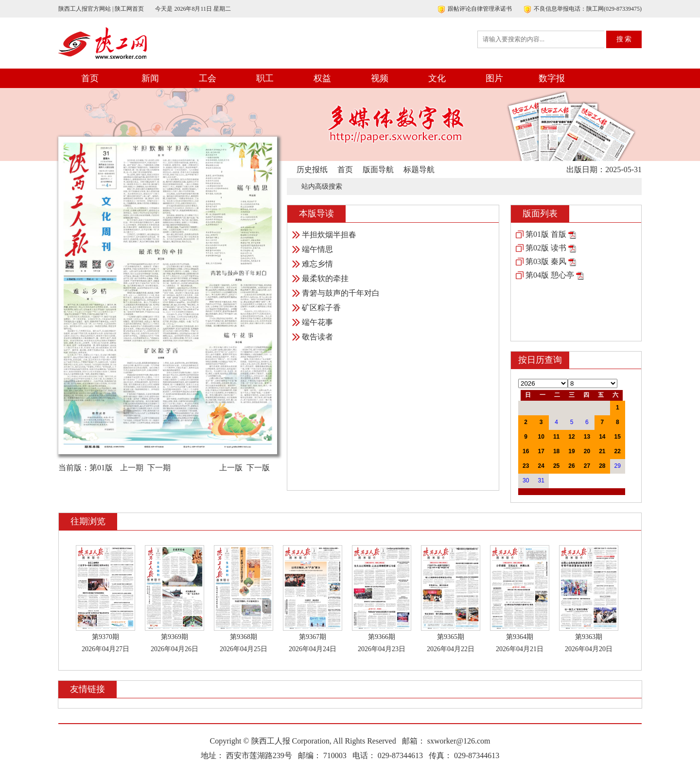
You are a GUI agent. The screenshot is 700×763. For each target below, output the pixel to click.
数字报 (552, 78)
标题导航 (419, 169)
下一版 (258, 468)
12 (571, 437)
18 (556, 451)
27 (587, 466)
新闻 (150, 78)
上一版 (231, 468)
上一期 (132, 468)
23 (526, 466)
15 (618, 437)
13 (587, 437)
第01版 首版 (546, 234)
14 (602, 437)
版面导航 (378, 169)
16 (526, 451)
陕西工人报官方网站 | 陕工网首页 (101, 9)
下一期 (159, 468)
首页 (90, 78)
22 (618, 451)
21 (602, 451)
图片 (494, 78)
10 (541, 437)
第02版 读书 (546, 248)
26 (571, 466)
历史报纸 (312, 169)
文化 (437, 78)
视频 (380, 78)
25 (556, 466)
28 (602, 466)
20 (587, 451)
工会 (208, 78)
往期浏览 (88, 521)
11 (556, 437)
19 (571, 451)
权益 (322, 78)
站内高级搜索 (322, 186)
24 (541, 466)
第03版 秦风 (546, 261)
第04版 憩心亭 (550, 275)
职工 (265, 78)
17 (541, 451)
